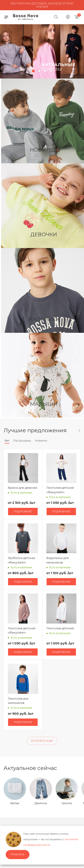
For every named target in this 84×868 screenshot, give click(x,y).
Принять (18, 854)
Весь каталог (79, 430)
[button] (33, 71)
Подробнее (23, 511)
